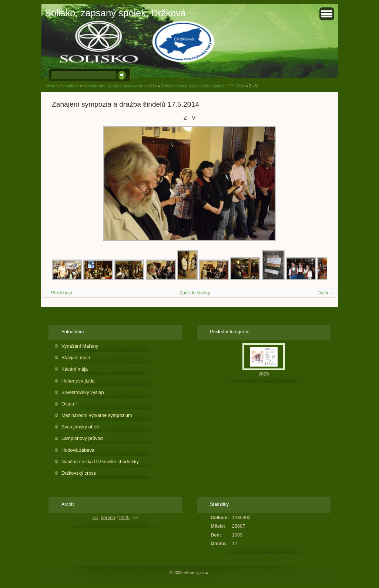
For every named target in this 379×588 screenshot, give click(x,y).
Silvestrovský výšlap (83, 392)
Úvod (51, 86)
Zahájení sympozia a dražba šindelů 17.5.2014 (203, 86)
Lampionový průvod (82, 438)
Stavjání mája (76, 358)
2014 (152, 86)
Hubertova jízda (78, 381)
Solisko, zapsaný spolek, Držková (115, 13)
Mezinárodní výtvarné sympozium (113, 86)
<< (95, 517)
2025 (264, 374)
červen (108, 517)
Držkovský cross (79, 473)
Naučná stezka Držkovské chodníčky (100, 462)
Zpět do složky (195, 293)
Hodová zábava (78, 450)
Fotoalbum (69, 86)
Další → (326, 293)
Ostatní (69, 404)
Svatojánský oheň (80, 427)
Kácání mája (75, 369)
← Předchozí (58, 293)
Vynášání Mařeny (80, 346)
